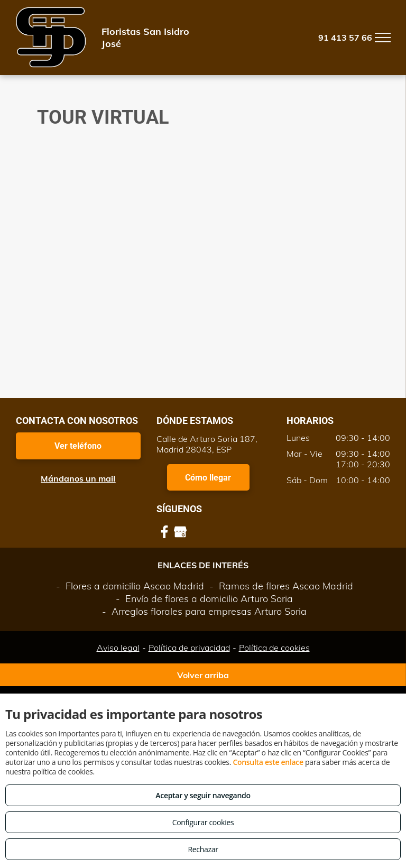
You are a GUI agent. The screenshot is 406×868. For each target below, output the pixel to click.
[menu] (383, 38)
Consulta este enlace (268, 762)
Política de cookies (274, 648)
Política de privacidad (189, 648)
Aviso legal (118, 648)
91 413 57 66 (345, 38)
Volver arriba (203, 675)
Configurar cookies (203, 822)
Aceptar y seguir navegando (203, 795)
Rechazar (203, 849)
